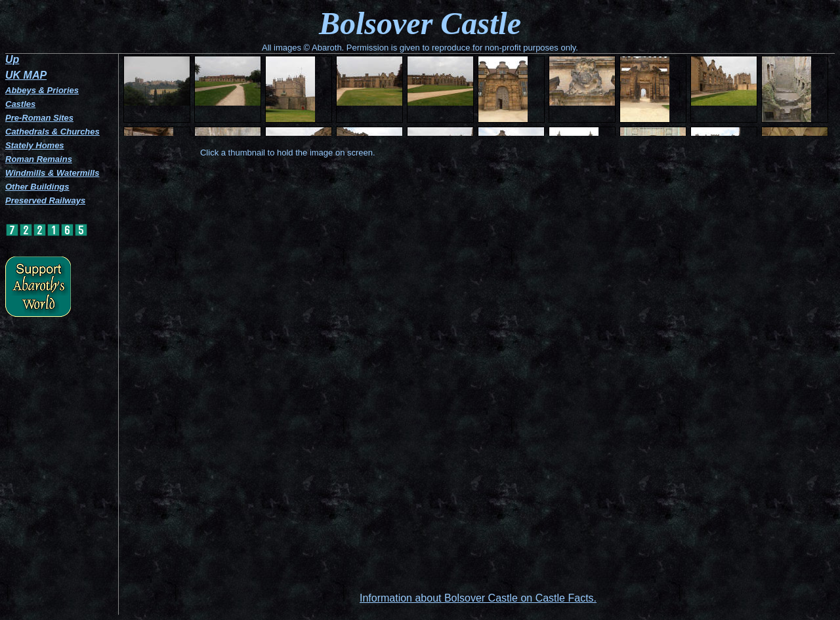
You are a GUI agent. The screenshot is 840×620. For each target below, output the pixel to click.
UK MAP (26, 75)
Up (12, 59)
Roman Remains (39, 159)
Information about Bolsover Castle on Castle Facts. (478, 598)
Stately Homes (35, 145)
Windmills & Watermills (52, 173)
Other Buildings (37, 187)
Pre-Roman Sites (39, 118)
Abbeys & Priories (42, 90)
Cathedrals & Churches (52, 132)
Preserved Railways (45, 200)
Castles (20, 104)
